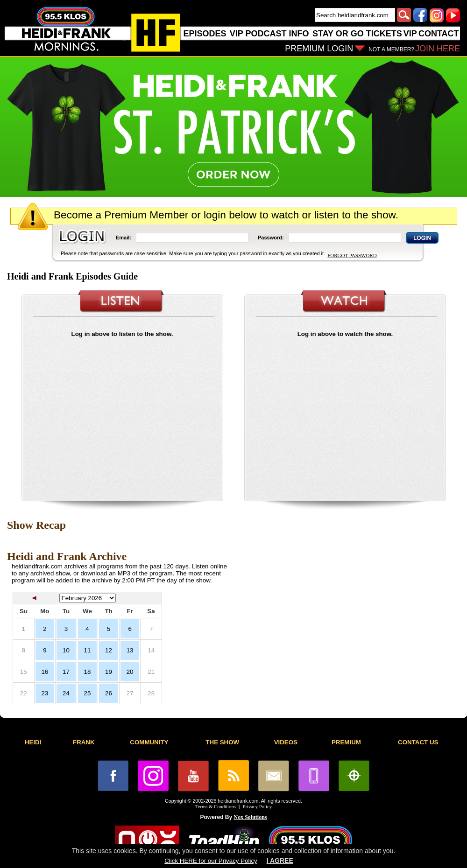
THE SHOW (222, 742)
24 (66, 693)
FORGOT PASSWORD (352, 255)
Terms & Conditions (216, 807)
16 (45, 672)
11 (88, 650)
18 (88, 672)
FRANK (84, 742)
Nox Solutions (251, 817)
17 (66, 672)
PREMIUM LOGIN (319, 49)
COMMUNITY (149, 742)
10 (66, 650)
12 (109, 650)
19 (109, 672)
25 (88, 693)
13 (130, 650)
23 (45, 693)
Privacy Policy (257, 807)
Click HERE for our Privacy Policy (211, 861)
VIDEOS (286, 742)
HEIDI (33, 742)
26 (109, 693)
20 (130, 672)
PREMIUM (346, 742)
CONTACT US (418, 742)
